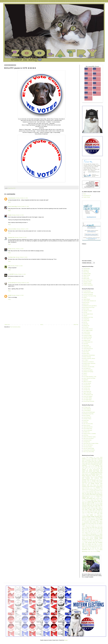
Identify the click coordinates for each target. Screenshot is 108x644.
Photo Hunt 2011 (86, 529)
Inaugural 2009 (98, 499)
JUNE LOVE (95, 511)
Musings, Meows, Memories (89, 363)
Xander (89, 551)
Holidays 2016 (85, 497)
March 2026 (87, 518)
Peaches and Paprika (88, 370)
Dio (91, 481)
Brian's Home (86, 309)
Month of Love (92, 521)
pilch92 (10, 295)
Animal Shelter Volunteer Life (90, 301)
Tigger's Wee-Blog (87, 393)
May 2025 (98, 518)
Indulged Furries (87, 340)
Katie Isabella (86, 345)
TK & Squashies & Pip (88, 395)
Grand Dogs (93, 491)
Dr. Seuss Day (90, 482)
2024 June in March (93, 463)
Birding (93, 473)
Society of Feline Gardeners (88, 537)
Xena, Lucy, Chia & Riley (89, 452)
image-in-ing (86, 277)
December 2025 (86, 481)
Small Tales (86, 435)
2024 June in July (96, 462)
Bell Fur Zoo (86, 304)
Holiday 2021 (100, 493)
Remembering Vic (87, 195)
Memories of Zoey (86, 521)
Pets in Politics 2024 (98, 526)
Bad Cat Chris (86, 303)
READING (84, 534)
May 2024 (94, 518)
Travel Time (100, 545)
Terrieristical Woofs (87, 440)
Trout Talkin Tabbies (88, 398)
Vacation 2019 (88, 547)
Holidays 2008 (89, 495)
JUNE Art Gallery (86, 504)
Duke (9, 266)
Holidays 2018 (99, 497)
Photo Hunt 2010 (98, 527)
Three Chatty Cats (87, 391)
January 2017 (87, 500)
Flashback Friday (87, 274)
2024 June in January (87, 462)
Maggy (89, 517)
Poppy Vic (87, 533)
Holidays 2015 (99, 496)
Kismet (10, 249)
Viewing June (94, 547)
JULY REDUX (88, 503)
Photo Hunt (84, 527)
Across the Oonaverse (88, 294)
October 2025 (96, 522)
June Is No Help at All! (87, 511)
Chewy (88, 477)
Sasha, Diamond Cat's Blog (89, 378)
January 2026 (97, 501)
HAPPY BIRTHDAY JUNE (91, 492)
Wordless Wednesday (88, 285)
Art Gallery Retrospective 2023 (95, 470)
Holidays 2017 (93, 497)
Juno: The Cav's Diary (88, 424)
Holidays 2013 (93, 496)
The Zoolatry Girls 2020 (91, 544)
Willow (101, 548)
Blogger (66, 640)
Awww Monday (86, 269)
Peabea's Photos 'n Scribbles (90, 434)
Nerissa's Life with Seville (89, 367)
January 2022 (84, 501)
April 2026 (84, 468)
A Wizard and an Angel (88, 293)
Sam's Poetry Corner (88, 280)
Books (89, 474)
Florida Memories (86, 488)
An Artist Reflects (87, 410)
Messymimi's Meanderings (89, 355)
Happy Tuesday (87, 275)
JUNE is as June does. (93, 508)
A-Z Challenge (96, 466)
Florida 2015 (93, 486)
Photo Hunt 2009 (90, 527)
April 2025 (100, 467)
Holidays (84, 495)
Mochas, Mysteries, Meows (89, 358)
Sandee (10, 215)
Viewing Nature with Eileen (89, 450)
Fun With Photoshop (89, 489)
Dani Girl (85, 322)
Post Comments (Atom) (15, 327)
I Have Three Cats (87, 339)
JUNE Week (100, 512)
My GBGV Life (86, 432)
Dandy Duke (86, 420)
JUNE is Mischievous (97, 510)
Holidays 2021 (92, 499)
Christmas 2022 (86, 479)
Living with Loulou (87, 347)
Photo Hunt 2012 (94, 529)
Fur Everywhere (87, 334)
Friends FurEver (87, 332)
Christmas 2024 (93, 479)
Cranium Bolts (86, 321)
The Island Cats (87, 385)
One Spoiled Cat (87, 368)
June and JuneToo (99, 503)
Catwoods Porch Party (88, 317)
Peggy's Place (85, 526)
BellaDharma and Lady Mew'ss (90, 306)
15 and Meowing (87, 291)
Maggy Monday (95, 517)
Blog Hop (98, 473)
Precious (85, 375)
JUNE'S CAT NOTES (86, 514)
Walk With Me (88, 548)
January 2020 (100, 500)
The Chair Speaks (87, 383)
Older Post (76, 325)
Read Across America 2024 (96, 533)
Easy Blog (85, 422)
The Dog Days (96, 541)
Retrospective (93, 534)
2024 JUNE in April (96, 459)
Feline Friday (86, 272)
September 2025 (99, 536)
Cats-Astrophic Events (88, 314)
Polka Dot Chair (95, 531)
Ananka (85, 298)
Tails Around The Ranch (88, 439)
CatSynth (85, 316)
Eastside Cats (11, 238)
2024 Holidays (89, 459)
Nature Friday (86, 278)
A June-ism (90, 466)
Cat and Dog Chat (87, 417)
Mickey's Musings (87, 357)
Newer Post (7, 325)
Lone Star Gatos (87, 350)
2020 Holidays (90, 457)
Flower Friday (93, 488)
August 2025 (99, 471)
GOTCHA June (88, 491)
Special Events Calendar (88, 538)
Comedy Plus (86, 319)
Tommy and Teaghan (88, 396)
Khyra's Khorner (87, 425)
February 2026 (86, 485)
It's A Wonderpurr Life (88, 342)
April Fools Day (90, 468)
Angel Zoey (88, 467)
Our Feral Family (90, 523)
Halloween (84, 492)
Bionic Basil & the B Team (89, 307)
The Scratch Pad (90, 543)
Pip (102, 530)
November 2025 (88, 522)
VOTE (14, 188)
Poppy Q (85, 373)
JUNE (93, 503)
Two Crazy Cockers (87, 447)
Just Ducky (86, 344)
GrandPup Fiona (99, 491)
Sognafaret (86, 380)
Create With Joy (99, 479)
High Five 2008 (86, 493)
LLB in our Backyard (88, 430)
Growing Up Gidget (87, 335)
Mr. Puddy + (86, 360)
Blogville (86, 474)
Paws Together (100, 525)
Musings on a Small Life (88, 362)
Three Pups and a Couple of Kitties (91, 443)
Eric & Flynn (86, 327)
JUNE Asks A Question (95, 504)
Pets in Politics (91, 526)
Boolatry (93, 474)
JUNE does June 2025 (92, 506)
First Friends (100, 485)
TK (92, 545)
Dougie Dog (10, 188)
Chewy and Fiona (94, 477)
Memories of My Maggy (97, 519)
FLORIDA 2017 (99, 486)
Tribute (84, 547)
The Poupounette (87, 387)
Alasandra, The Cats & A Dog (90, 296)
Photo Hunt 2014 (88, 530)
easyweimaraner (12, 198)
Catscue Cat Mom (12, 229)
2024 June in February (97, 460)
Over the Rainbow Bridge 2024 (91, 525)
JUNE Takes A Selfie (92, 512)
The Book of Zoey (96, 540)
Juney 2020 (100, 514)
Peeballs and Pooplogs (88, 372)
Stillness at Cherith (87, 382)
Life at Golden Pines (88, 429)
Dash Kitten (86, 324)
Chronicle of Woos (87, 419)
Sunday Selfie (98, 538)
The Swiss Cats (12, 257)
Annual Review (94, 467)
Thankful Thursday (87, 283)
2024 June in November (91, 464)
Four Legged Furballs (88, 330)
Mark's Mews (86, 352)
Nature (97, 521)
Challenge (84, 477)
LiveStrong (84, 517)
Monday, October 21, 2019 (22, 198)
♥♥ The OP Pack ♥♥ (13, 283)
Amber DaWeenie (87, 409)
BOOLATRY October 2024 (92, 475)
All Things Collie (87, 407)
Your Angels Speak (87, 400)
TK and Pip (95, 545)
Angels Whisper (87, 299)
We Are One (96, 548)
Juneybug (84, 515)
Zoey (98, 551)
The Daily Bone (87, 442)
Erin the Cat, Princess (88, 329)
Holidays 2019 (85, 499)
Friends (98, 488)
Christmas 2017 (89, 478)
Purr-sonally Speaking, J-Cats (90, 377)
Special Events (98, 537)
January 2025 (90, 501)
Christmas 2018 (98, 478)
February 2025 (99, 484)
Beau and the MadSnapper (89, 412)
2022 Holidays (96, 457)
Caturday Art (86, 270)
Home (42, 325)
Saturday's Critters (87, 282)
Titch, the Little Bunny (88, 445)
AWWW (84, 473)
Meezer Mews (86, 354)
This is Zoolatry (88, 545)
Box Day (101, 475)
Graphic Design (87, 197)
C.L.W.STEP (11, 274)
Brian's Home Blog (12, 207)
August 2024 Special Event (89, 471)
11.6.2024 (84, 457)
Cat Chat (85, 312)
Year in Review (93, 551)
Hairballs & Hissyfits (88, 337)
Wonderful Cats (86, 550)
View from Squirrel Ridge (89, 448)
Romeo (98, 534)
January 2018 (93, 500)
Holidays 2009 (95, 495)
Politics (89, 531)
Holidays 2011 (87, 496)
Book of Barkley (87, 415)
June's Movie (94, 514)
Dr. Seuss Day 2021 (97, 482)
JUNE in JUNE (94, 507)
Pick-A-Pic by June (96, 530)
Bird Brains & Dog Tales (88, 414)
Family (92, 484)
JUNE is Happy (88, 510)
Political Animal (85, 531)
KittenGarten (100, 515)
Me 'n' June (87, 519)
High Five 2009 (93, 493)
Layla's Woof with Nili (88, 427)
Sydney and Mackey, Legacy (89, 437)
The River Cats (86, 388)
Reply (9, 202)
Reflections (88, 534)
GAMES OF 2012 (97, 489)
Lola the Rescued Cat (88, 349)
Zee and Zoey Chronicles (89, 401)
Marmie (91, 518)
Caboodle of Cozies (87, 311)
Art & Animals (97, 468)
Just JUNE (90, 515)
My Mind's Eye (86, 365)
